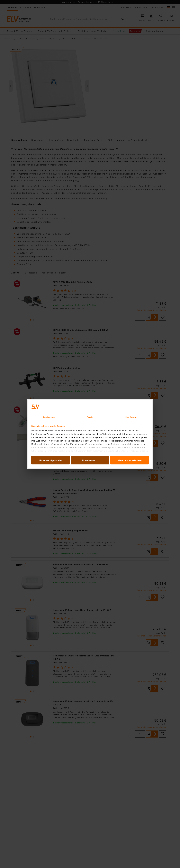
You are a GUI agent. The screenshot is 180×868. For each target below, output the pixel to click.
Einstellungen (90, 460)
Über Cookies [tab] (131, 417)
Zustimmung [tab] (49, 417)
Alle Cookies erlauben (130, 460)
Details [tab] (90, 417)
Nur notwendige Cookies (51, 460)
